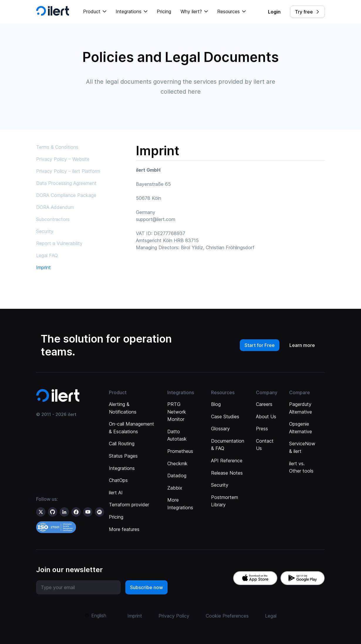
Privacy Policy (174, 616)
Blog (216, 404)
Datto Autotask (177, 435)
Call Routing (122, 444)
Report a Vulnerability (59, 243)
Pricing (164, 11)
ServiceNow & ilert (302, 447)
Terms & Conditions (57, 147)
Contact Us (265, 445)
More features (124, 529)
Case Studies (225, 417)
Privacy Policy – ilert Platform (68, 171)
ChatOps (118, 480)
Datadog (177, 476)
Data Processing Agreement (66, 183)
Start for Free (260, 345)
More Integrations (180, 504)
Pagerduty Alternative (301, 408)
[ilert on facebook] (76, 512)
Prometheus (180, 451)
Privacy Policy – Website (63, 159)
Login (274, 12)
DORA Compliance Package (66, 195)
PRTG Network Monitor (177, 412)
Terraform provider (129, 505)
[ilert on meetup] (99, 512)
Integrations (122, 468)
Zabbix (175, 488)
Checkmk (177, 463)
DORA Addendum (55, 207)
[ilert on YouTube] (88, 512)
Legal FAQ (47, 255)
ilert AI (116, 493)
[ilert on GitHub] (53, 512)
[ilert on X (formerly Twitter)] (41, 512)
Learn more (302, 345)
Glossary (220, 429)
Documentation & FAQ (228, 445)
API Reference (227, 461)
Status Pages (123, 456)
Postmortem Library (225, 501)
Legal (271, 616)
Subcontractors (53, 219)
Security (45, 231)
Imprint (43, 267)
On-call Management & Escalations (131, 428)
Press (262, 429)
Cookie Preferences (227, 616)
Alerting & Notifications (123, 408)
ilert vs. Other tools (301, 467)
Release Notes (227, 473)
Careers (264, 404)
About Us (266, 417)
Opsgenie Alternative (301, 428)
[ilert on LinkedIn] (64, 512)
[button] (95, 12)
